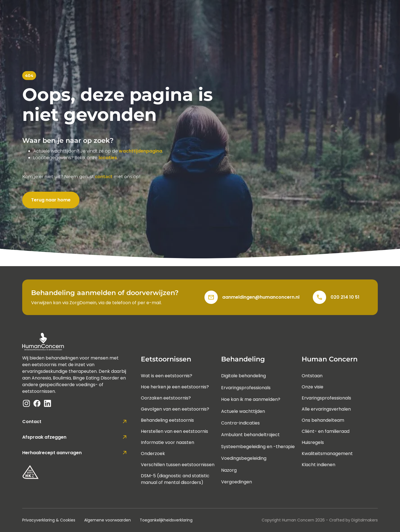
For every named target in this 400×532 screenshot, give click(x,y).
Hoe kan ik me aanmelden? (251, 399)
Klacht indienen (318, 465)
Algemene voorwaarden (107, 520)
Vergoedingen (237, 482)
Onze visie (312, 387)
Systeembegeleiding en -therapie (258, 447)
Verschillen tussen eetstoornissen (178, 465)
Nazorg (229, 470)
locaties (108, 158)
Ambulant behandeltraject (250, 435)
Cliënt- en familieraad (326, 431)
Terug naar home (51, 200)
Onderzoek (153, 454)
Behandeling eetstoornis (167, 420)
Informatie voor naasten (167, 442)
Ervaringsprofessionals (246, 388)
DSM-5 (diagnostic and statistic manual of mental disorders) (175, 479)
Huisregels (313, 442)
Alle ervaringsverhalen (326, 409)
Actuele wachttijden (243, 411)
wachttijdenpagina (141, 151)
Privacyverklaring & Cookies (49, 520)
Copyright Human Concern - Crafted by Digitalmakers (320, 520)
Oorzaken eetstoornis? (166, 398)
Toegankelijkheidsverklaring (166, 520)
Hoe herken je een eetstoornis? (175, 387)
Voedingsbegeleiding (244, 458)
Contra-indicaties (240, 423)
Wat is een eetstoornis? (167, 376)
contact (104, 177)
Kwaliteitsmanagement (327, 454)
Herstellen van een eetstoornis (174, 431)
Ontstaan (312, 376)
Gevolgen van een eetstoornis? (175, 409)
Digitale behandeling (243, 376)
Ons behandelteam (323, 420)
